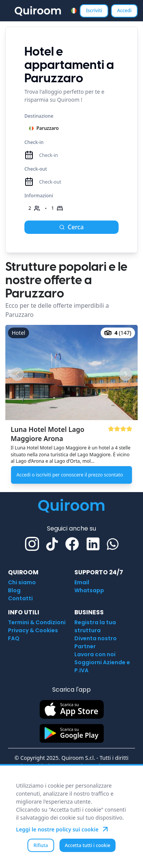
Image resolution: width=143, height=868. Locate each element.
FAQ (14, 638)
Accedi (124, 10)
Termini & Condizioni (37, 622)
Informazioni (39, 196)
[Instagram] (32, 544)
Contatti (20, 598)
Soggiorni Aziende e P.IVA (102, 666)
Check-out (36, 169)
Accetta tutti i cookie (88, 845)
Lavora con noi (95, 654)
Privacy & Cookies (33, 630)
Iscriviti (94, 10)
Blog (14, 590)
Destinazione (39, 116)
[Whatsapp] (113, 544)
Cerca (71, 227)
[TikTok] (52, 544)
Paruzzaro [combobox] (44, 128)
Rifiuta (41, 845)
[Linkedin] (93, 544)
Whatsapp (89, 590)
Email (82, 582)
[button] (71, 406)
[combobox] (74, 10)
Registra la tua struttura (95, 626)
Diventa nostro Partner (96, 642)
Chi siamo (22, 582)
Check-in (34, 142)
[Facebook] (72, 544)
